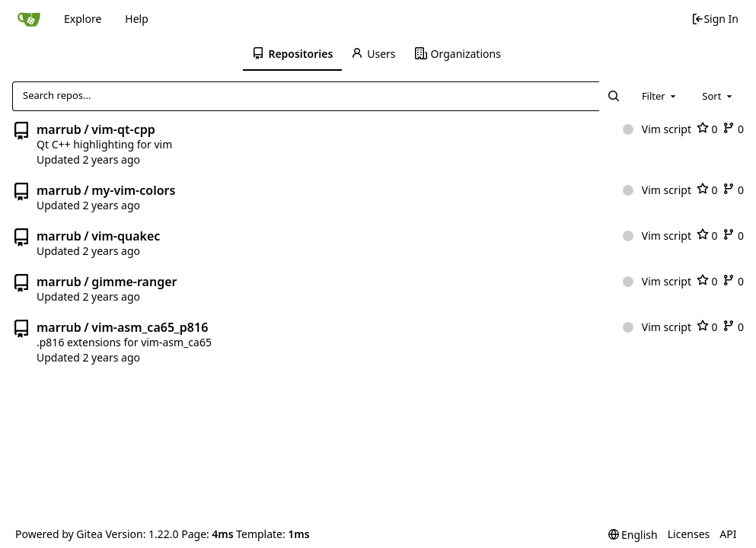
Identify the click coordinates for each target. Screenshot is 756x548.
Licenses (689, 534)
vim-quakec (126, 236)
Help (137, 19)
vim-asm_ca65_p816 (150, 327)
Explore (83, 19)
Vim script (657, 129)
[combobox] (660, 96)
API (728, 534)
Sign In (715, 19)
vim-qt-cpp (123, 129)
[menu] (633, 535)
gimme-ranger (134, 282)
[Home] (29, 19)
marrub (59, 129)
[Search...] (613, 96)
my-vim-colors (133, 190)
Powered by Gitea (59, 534)
